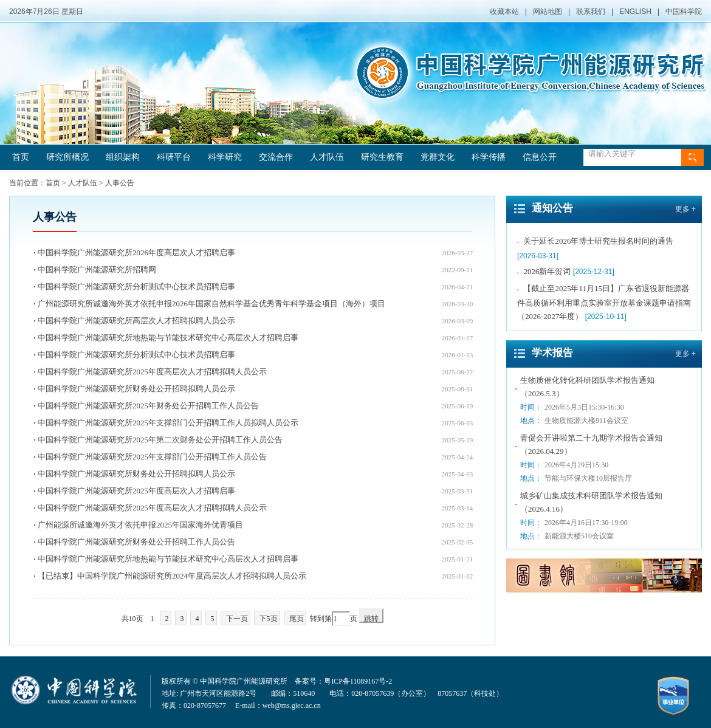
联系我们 (591, 12)
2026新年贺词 (547, 273)
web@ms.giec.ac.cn (292, 706)
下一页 (237, 619)
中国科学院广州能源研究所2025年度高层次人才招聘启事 (136, 491)
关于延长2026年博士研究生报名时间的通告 (598, 242)
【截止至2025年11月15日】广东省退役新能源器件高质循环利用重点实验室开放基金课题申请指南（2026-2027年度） (604, 304)
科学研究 (225, 157)
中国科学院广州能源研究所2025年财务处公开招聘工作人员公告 (148, 406)
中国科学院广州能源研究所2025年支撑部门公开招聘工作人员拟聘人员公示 (168, 423)
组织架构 (123, 157)
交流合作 (276, 157)
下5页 (269, 619)
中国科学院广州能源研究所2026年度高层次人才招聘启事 (136, 252)
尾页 (297, 619)
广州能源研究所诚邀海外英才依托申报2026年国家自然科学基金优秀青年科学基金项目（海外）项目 (211, 304)
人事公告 (120, 183)
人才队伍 (327, 157)
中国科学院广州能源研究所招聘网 (97, 270)
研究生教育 (382, 157)
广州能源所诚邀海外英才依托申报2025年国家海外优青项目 (140, 525)
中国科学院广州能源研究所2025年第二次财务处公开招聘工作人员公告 (160, 440)
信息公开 (540, 157)
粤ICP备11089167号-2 (358, 681)
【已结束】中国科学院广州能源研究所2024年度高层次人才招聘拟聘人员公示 (172, 576)
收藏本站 (504, 12)
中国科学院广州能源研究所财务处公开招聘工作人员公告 (136, 542)
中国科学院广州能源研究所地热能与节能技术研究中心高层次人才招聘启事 (168, 338)
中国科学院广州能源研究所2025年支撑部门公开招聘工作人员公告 (152, 457)
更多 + (685, 209)
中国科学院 (684, 12)
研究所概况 (67, 157)
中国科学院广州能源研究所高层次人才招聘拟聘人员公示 (136, 321)
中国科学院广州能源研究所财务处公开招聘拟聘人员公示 (136, 389)
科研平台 (174, 157)
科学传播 (489, 157)
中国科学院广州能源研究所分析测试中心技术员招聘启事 (136, 287)
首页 (21, 157)
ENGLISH (635, 12)
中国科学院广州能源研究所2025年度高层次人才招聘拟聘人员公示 (152, 372)
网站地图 (548, 12)
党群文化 (438, 157)
